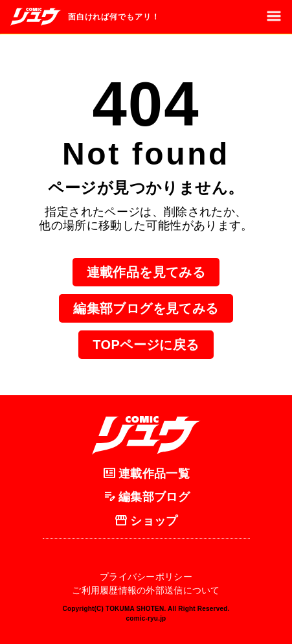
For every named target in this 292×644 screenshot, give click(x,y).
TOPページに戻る (146, 345)
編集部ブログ (146, 498)
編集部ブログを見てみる (146, 308)
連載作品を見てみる (146, 272)
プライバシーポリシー (146, 577)
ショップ (146, 521)
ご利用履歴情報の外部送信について (146, 590)
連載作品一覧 (146, 474)
